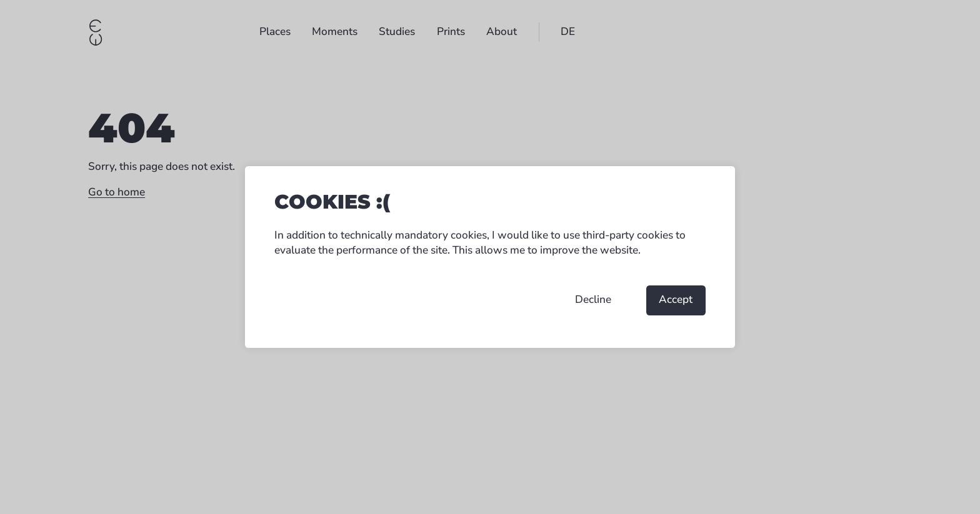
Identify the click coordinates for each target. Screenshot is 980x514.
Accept (676, 299)
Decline (593, 299)
